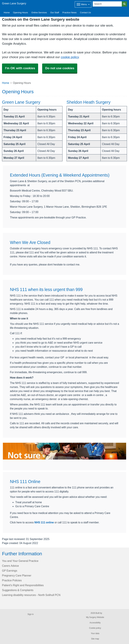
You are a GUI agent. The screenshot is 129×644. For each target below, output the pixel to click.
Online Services (39, 13)
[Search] (107, 4)
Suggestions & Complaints (18, 590)
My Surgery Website (95, 617)
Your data (95, 633)
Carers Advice (10, 566)
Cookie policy (95, 628)
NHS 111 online (44, 522)
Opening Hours (21, 13)
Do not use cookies (60, 68)
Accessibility (95, 623)
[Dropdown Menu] (83, 4)
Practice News (70, 13)
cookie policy (70, 57)
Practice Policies (12, 580)
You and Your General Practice (20, 561)
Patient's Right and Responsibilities (23, 585)
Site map (95, 639)
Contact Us (85, 13)
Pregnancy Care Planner (17, 575)
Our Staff (55, 13)
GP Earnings (10, 571)
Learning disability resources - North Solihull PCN (31, 595)
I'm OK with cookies (20, 68)
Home (7, 13)
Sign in (31, 614)
